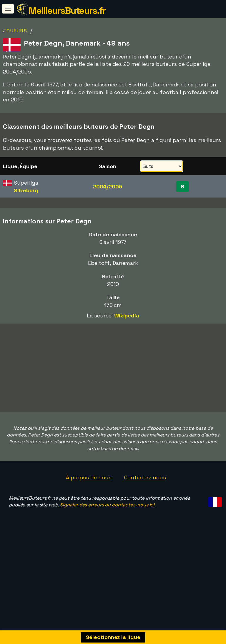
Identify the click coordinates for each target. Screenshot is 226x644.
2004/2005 (108, 186)
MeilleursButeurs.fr (67, 11)
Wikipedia (127, 316)
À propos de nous (89, 485)
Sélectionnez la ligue (113, 637)
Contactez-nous (145, 485)
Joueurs (15, 31)
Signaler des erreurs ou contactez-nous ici (107, 513)
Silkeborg (26, 190)
